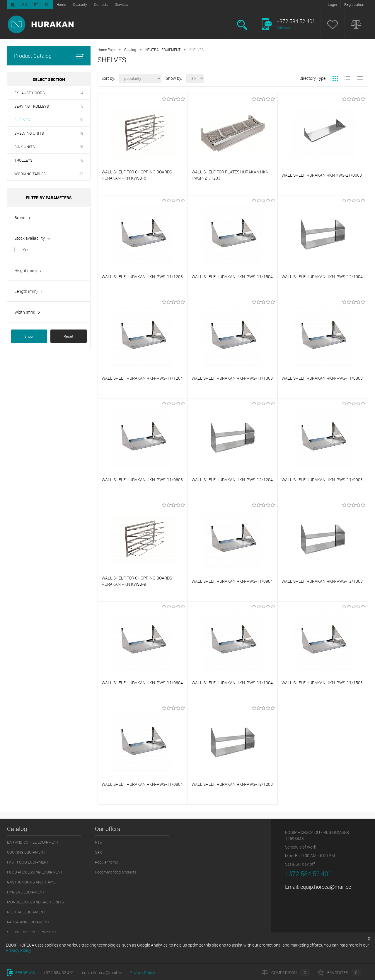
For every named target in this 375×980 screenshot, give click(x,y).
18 (81, 133)
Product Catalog (49, 56)
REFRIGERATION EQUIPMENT (32, 932)
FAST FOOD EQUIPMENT (28, 862)
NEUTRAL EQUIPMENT (163, 50)
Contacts (101, 4)
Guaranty (80, 4)
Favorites (339, 973)
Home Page (106, 50)
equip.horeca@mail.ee (326, 887)
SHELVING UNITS (29, 133)
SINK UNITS (25, 147)
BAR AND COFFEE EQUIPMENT (33, 842)
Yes (26, 250)
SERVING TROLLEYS (32, 106)
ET (36, 4)
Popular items (106, 862)
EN (13, 4)
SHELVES (22, 120)
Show (29, 336)
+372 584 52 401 (59, 973)
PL (47, 4)
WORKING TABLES (30, 174)
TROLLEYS (23, 160)
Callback (284, 28)
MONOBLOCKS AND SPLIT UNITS (35, 902)
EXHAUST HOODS (30, 93)
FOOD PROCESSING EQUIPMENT (35, 872)
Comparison (286, 973)
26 (81, 147)
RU (25, 4)
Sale (99, 852)
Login (332, 4)
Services (122, 4)
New (99, 842)
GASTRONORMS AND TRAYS (31, 882)
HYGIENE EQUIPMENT (26, 892)
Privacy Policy (142, 973)
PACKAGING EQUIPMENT (28, 922)
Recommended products (116, 872)
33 (81, 174)
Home (61, 4)
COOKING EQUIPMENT (26, 852)
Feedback (21, 973)
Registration (354, 4)
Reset (68, 336)
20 (81, 120)
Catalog (130, 50)
